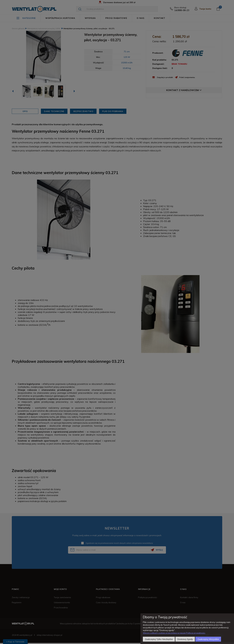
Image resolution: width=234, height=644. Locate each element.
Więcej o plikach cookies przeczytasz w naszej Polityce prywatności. (174, 633)
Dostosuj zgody (185, 639)
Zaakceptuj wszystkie (208, 639)
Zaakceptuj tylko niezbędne (159, 639)
